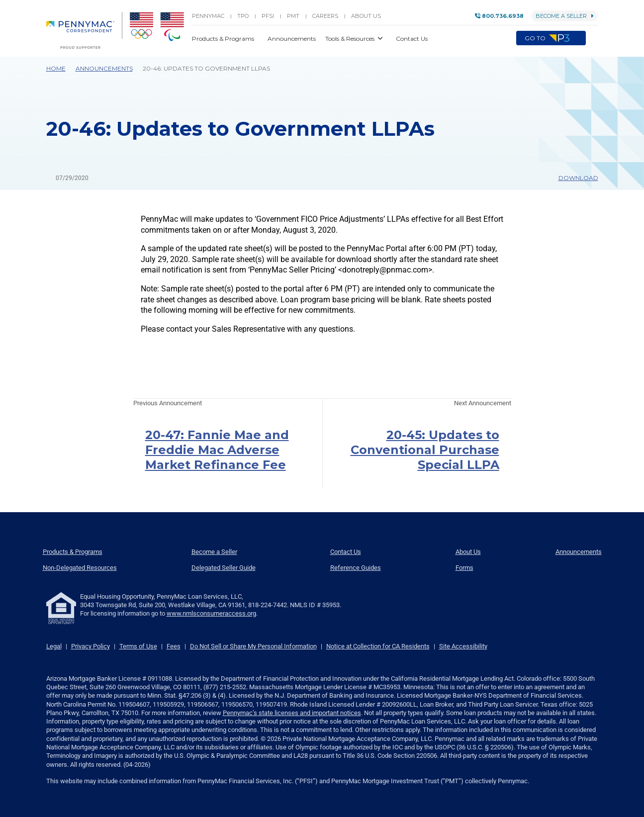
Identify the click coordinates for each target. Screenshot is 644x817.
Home (56, 68)
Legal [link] (54, 646)
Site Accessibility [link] (463, 646)
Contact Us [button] (412, 39)
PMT (293, 16)
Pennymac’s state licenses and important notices (292, 713)
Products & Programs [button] (224, 39)
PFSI (268, 16)
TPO (243, 16)
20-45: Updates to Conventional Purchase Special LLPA (425, 450)
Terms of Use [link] (138, 646)
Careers (325, 16)
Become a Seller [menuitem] (214, 552)
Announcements (104, 68)
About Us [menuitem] (468, 552)
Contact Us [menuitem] (346, 552)
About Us (366, 16)
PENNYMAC (208, 16)
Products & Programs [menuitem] (73, 552)
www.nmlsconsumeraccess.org (211, 613)
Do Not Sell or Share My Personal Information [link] (253, 646)
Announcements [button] (292, 39)
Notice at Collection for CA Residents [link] (378, 646)
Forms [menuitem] (464, 568)
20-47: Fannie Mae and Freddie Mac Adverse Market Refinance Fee (217, 450)
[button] (592, 38)
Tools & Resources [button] (351, 39)
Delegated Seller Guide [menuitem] (224, 568)
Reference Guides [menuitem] (356, 568)
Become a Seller (565, 16)
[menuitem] (84, 30)
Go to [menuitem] (551, 38)
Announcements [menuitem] (579, 552)
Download (574, 178)
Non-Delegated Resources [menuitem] (80, 568)
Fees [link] (174, 646)
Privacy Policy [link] (91, 646)
